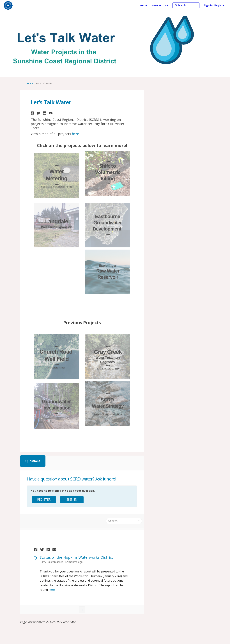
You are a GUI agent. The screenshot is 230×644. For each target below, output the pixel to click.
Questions (33, 461)
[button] (33, 113)
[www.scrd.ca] (160, 5)
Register (220, 5)
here (75, 134)
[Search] (186, 5)
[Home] (143, 5)
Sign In (72, 499)
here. (52, 590)
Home (30, 83)
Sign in (208, 5)
